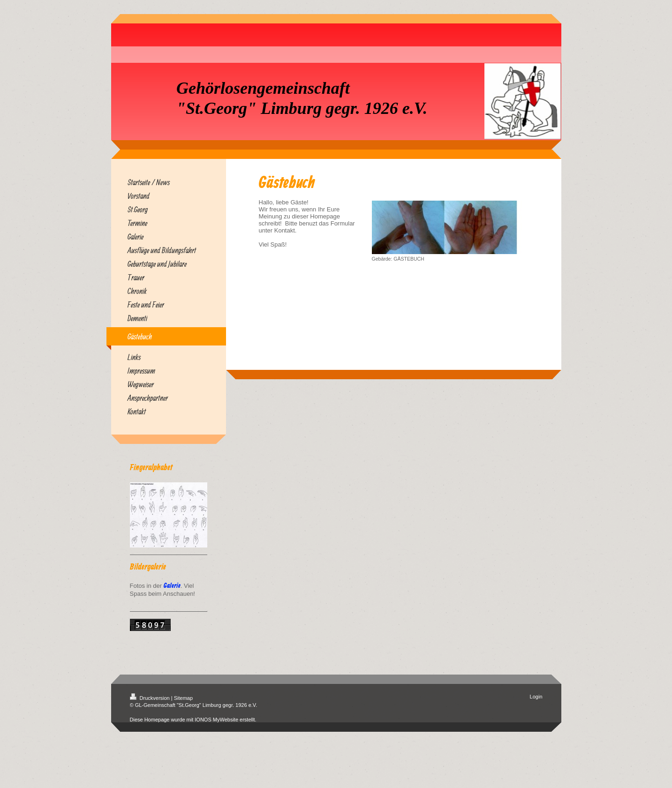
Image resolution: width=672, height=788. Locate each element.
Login (536, 697)
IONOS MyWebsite (216, 720)
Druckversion (151, 698)
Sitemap (183, 698)
